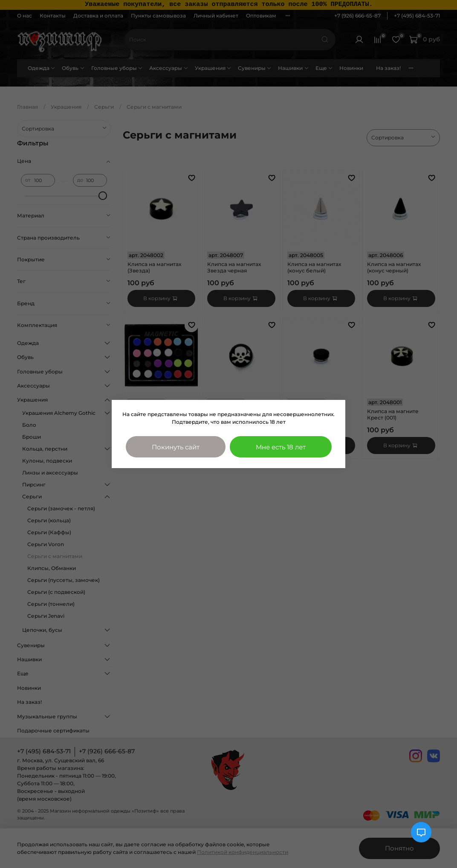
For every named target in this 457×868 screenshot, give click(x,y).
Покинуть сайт (176, 447)
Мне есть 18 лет (281, 447)
